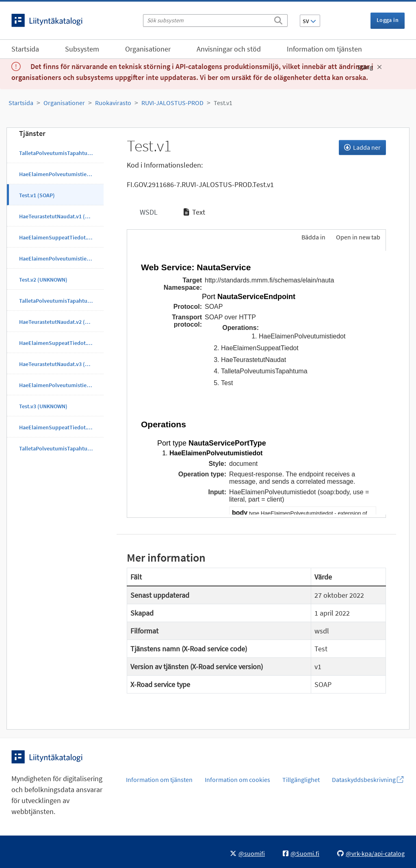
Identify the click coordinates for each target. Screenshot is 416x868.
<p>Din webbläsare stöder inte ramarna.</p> (257, 383)
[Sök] (278, 19)
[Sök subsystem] (215, 20)
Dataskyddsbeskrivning (368, 780)
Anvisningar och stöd (229, 49)
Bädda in (313, 237)
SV (309, 21)
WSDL (148, 212)
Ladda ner (362, 147)
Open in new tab (358, 237)
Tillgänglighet (301, 780)
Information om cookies (237, 780)
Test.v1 (223, 103)
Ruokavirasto (113, 103)
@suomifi (247, 853)
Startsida (25, 49)
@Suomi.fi (301, 853)
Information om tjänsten (324, 49)
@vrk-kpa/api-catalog (371, 853)
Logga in (388, 20)
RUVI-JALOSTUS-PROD (172, 103)
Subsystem (82, 49)
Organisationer (148, 49)
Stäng (369, 67)
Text (194, 212)
